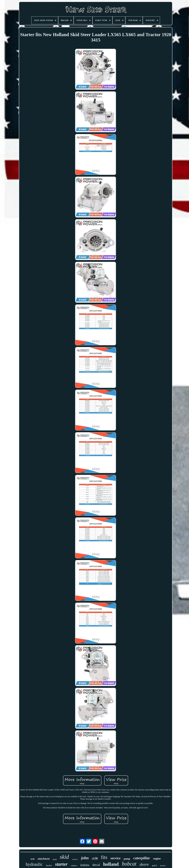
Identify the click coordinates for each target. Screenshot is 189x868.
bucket (49, 865)
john (85, 858)
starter (61, 864)
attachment (44, 859)
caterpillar (142, 858)
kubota (85, 865)
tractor (163, 865)
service (116, 858)
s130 (95, 858)
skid (64, 857)
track (55, 859)
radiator (74, 866)
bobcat (129, 864)
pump (127, 859)
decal (96, 865)
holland (111, 864)
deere (144, 864)
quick (154, 865)
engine (157, 859)
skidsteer (75, 859)
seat (32, 859)
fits (104, 857)
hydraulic (34, 864)
